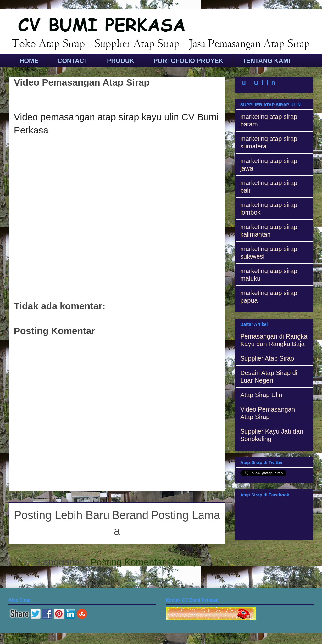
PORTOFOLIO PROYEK (188, 61)
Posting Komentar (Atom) (143, 562)
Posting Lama (186, 515)
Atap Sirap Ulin (261, 395)
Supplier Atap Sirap (267, 358)
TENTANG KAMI (266, 61)
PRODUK (121, 61)
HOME (29, 61)
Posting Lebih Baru (62, 515)
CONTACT (73, 61)
